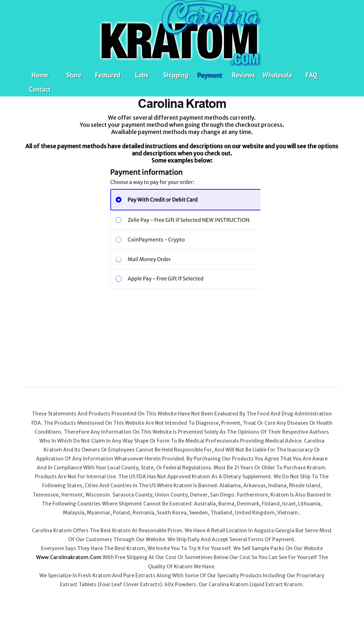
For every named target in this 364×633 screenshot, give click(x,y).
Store (74, 75)
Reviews (244, 75)
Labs (142, 75)
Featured (108, 75)
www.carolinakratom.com (69, 557)
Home (40, 75)
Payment (210, 75)
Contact (40, 89)
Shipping (175, 75)
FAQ (311, 75)
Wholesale (277, 75)
